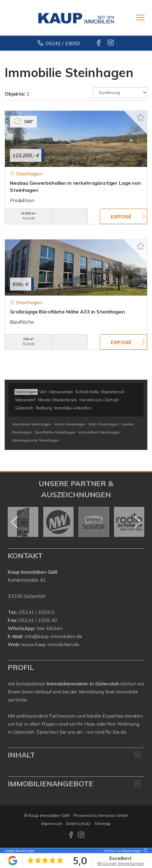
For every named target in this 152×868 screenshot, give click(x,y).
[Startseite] (76, 18)
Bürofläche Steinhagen (55, 432)
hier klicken (50, 628)
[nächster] (137, 522)
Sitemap (103, 823)
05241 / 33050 (63, 43)
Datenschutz (78, 823)
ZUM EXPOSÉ (123, 216)
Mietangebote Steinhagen (36, 440)
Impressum (52, 823)
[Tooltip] (145, 851)
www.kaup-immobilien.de (50, 644)
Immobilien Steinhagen (99, 432)
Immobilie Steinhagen (32, 424)
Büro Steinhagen (104, 424)
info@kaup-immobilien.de (53, 636)
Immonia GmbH (113, 815)
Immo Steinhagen (70, 424)
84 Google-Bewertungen (121, 863)
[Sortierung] (120, 93)
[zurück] (15, 522)
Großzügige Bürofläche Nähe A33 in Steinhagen (67, 312)
